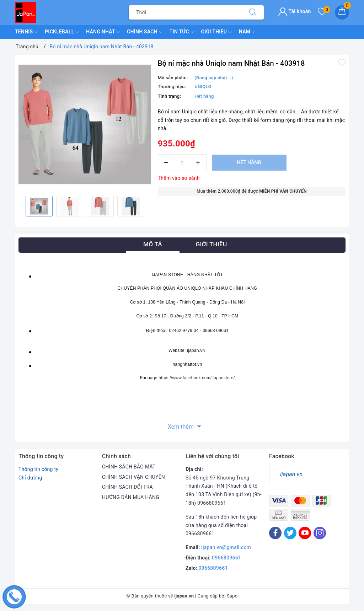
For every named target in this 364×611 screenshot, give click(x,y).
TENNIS (26, 32)
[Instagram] (320, 533)
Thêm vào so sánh (179, 178)
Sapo (232, 596)
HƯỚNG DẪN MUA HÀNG (131, 497)
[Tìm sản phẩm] (185, 12)
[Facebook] (275, 533)
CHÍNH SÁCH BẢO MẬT (129, 467)
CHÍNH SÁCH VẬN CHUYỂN (133, 477)
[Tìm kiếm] (253, 12)
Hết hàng (249, 162)
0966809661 (226, 558)
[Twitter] (290, 533)
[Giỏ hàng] (342, 12)
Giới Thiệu (216, 32)
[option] (85, 124)
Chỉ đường (30, 478)
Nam (247, 32)
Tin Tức (182, 32)
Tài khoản (295, 11)
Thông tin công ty (38, 469)
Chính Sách (144, 32)
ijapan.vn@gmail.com (226, 547)
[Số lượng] (182, 163)
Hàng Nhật (103, 32)
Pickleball (62, 32)
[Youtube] (305, 533)
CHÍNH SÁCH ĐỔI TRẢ (127, 487)
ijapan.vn (291, 474)
